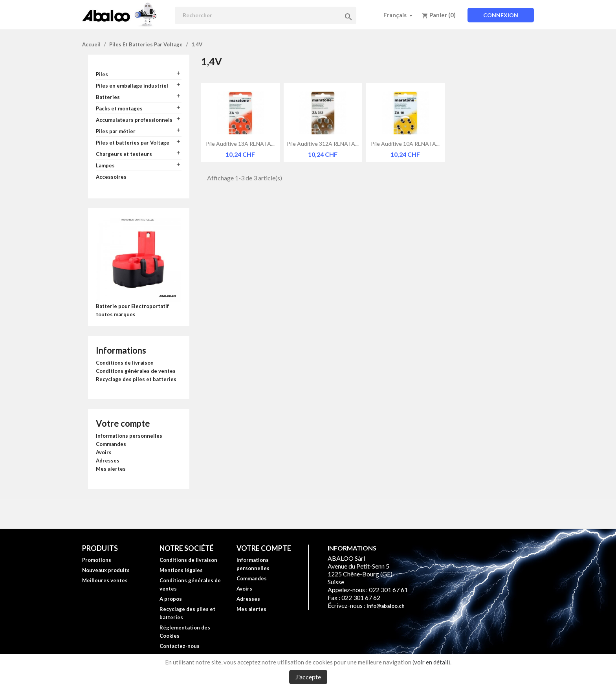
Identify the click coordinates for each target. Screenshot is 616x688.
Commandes (111, 444)
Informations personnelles (129, 436)
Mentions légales (181, 570)
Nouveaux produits (106, 570)
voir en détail (431, 662)
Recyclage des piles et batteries (136, 379)
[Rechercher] (266, 15)
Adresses (108, 461)
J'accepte (308, 677)
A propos (171, 599)
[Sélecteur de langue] (399, 15)
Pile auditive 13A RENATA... (240, 144)
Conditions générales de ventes (136, 371)
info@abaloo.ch (386, 606)
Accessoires (111, 177)
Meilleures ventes (105, 580)
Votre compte (123, 423)
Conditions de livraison (125, 363)
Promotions (97, 560)
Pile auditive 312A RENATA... (323, 144)
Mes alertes (111, 469)
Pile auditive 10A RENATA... (405, 144)
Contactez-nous (180, 646)
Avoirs (104, 452)
